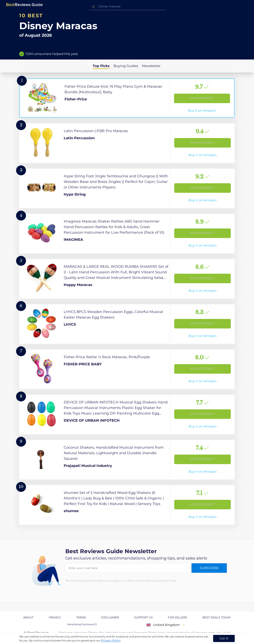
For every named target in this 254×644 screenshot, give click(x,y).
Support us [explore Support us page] (143, 617)
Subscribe (209, 568)
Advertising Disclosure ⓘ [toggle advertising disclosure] (82, 624)
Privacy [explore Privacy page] (55, 617)
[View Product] (127, 98)
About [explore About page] (28, 617)
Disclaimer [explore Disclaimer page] (110, 617)
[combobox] (127, 6)
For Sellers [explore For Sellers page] (178, 617)
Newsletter (151, 66)
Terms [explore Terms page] (81, 617)
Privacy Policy (111, 640)
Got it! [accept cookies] (224, 638)
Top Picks (101, 66)
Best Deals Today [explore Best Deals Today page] (217, 617)
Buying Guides (126, 66)
